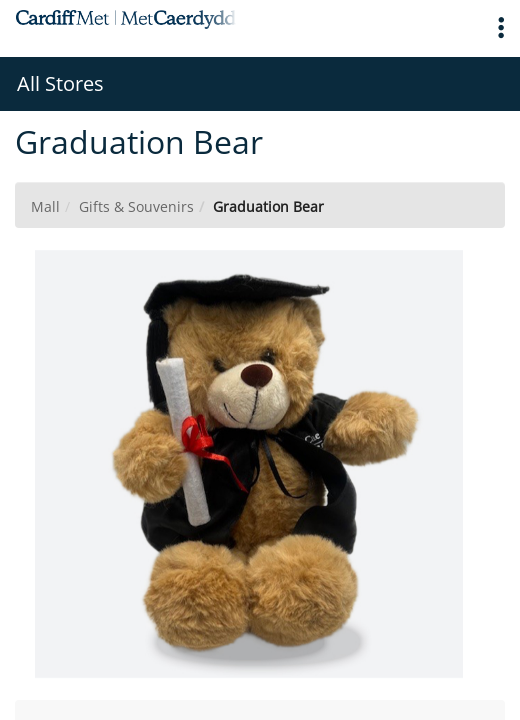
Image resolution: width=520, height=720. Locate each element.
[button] (501, 28)
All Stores (60, 83)
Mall (45, 206)
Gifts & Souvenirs (136, 206)
